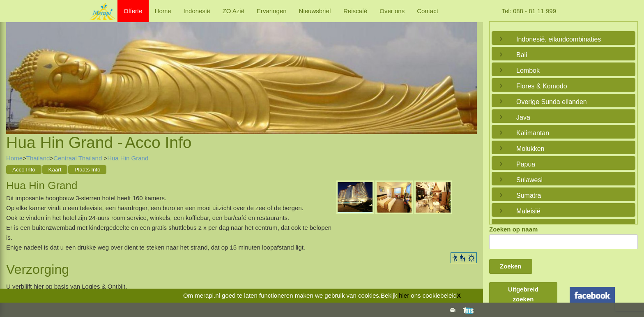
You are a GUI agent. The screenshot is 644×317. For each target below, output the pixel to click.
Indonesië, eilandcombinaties (559, 39)
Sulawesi (529, 180)
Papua (526, 164)
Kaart (55, 170)
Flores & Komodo (542, 86)
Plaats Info (87, 170)
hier (404, 295)
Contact (428, 11)
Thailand (38, 158)
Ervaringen (272, 11)
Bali (522, 55)
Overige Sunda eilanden (552, 102)
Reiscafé (355, 11)
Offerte (133, 11)
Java (523, 117)
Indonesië (197, 11)
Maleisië (528, 211)
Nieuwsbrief (315, 11)
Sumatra (529, 196)
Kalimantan (533, 133)
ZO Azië (233, 11)
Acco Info (24, 170)
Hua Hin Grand (128, 158)
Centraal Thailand (78, 158)
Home (163, 11)
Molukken (530, 149)
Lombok (528, 71)
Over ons (392, 11)
